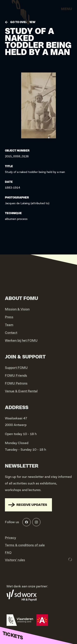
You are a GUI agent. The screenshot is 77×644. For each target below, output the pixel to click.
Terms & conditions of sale (25, 545)
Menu (67, 9)
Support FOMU (16, 368)
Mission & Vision (17, 309)
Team (9, 325)
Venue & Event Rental (21, 391)
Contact (11, 333)
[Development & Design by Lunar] (70, 559)
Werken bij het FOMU (21, 341)
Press (9, 317)
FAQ (8, 553)
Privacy (10, 538)
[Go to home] (21, 10)
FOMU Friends (16, 376)
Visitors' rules (15, 560)
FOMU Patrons (16, 383)
